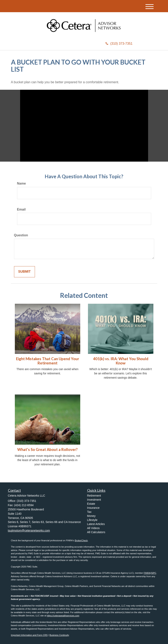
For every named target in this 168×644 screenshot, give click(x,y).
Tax (89, 512)
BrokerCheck (81, 540)
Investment (94, 500)
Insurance (93, 508)
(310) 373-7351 (119, 44)
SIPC (154, 573)
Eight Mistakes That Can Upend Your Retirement (48, 361)
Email (21, 209)
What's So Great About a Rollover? (47, 450)
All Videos (93, 528)
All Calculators (96, 532)
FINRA (147, 573)
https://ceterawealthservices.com (63, 616)
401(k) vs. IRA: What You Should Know (121, 361)
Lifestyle (92, 520)
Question (21, 235)
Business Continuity (59, 635)
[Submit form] (24, 272)
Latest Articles (96, 524)
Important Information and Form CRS (29, 635)
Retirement (94, 496)
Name (22, 183)
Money (91, 516)
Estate (91, 504)
